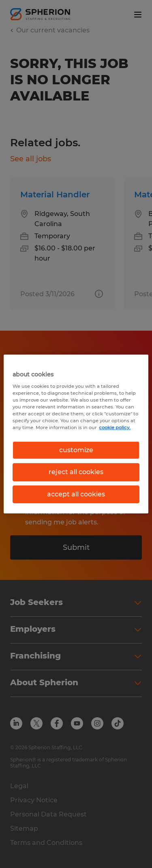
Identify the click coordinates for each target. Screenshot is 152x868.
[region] (76, 434)
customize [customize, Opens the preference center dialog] (76, 450)
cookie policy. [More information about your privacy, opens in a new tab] (115, 428)
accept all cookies (76, 494)
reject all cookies (76, 472)
